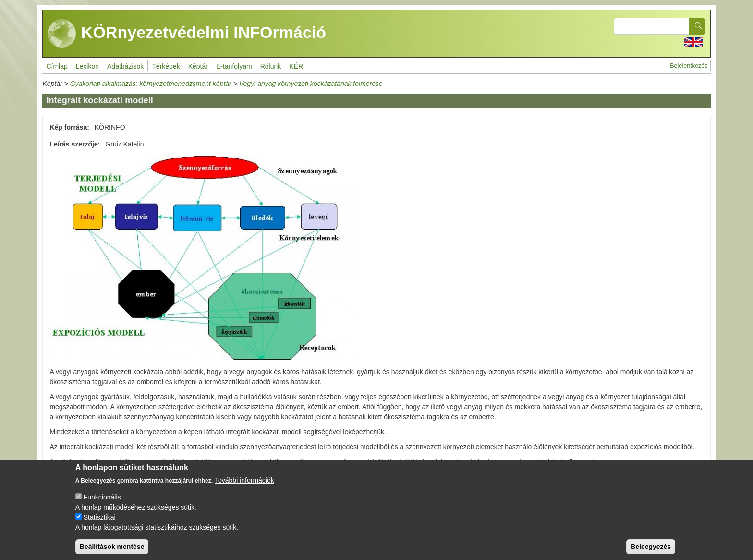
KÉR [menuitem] (296, 66)
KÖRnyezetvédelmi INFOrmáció (187, 34)
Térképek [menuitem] (166, 66)
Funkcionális (102, 505)
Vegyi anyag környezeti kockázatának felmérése (311, 84)
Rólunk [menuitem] (271, 66)
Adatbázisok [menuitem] (125, 66)
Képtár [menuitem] (198, 66)
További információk (244, 488)
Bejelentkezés (689, 66)
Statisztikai (100, 525)
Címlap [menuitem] (57, 66)
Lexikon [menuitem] (87, 66)
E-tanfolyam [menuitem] (234, 66)
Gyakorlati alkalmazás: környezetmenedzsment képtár (151, 84)
